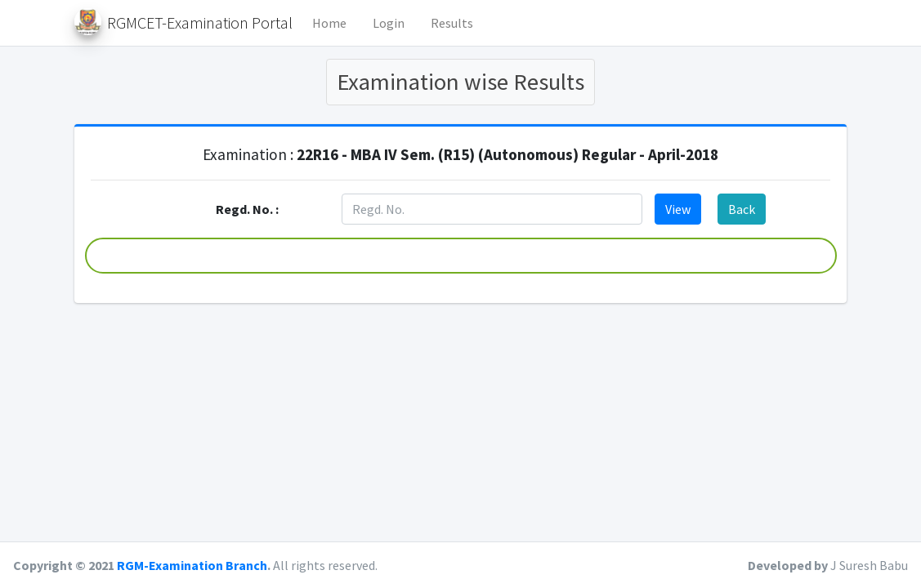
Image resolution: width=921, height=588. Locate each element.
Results (452, 23)
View (678, 209)
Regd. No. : (247, 209)
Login (389, 23)
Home (329, 23)
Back (742, 209)
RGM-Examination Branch (192, 565)
